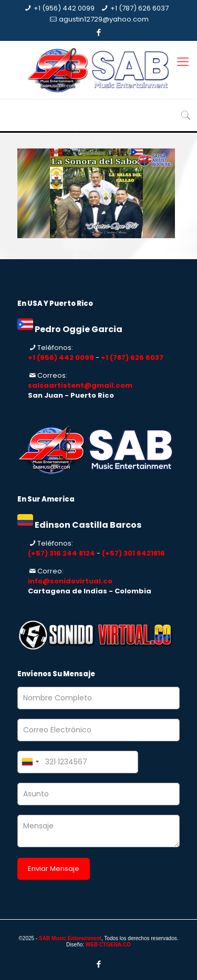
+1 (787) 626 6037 (139, 8)
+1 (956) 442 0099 (64, 8)
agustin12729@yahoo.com (104, 19)
